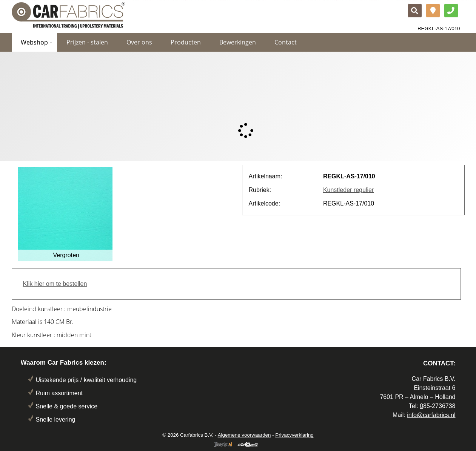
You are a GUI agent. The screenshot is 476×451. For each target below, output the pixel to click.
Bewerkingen (238, 42)
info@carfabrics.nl (431, 415)
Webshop (37, 42)
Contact (286, 42)
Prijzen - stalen (87, 42)
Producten (186, 42)
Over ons (139, 42)
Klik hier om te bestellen (55, 284)
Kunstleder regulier (348, 190)
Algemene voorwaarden (244, 435)
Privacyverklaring (294, 435)
